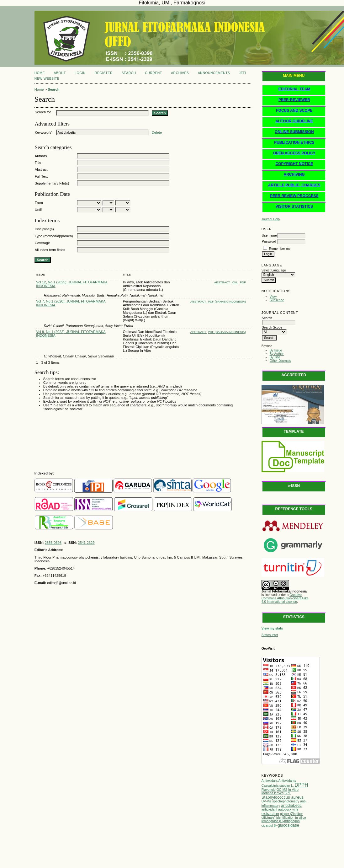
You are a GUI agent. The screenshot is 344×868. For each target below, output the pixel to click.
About (60, 73)
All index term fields (50, 250)
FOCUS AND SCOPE (294, 110)
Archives (180, 73)
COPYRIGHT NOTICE (294, 164)
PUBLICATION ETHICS (294, 142)
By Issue (276, 350)
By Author (277, 354)
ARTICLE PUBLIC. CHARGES (294, 185)
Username (269, 236)
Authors (41, 156)
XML (235, 282)
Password (269, 241)
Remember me (280, 249)
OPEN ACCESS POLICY (294, 153)
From (39, 203)
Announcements (214, 73)
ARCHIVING (294, 174)
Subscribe (277, 300)
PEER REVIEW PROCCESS (294, 196)
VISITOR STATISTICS (294, 206)
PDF (243, 282)
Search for (43, 112)
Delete (157, 132)
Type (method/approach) (54, 236)
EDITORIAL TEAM (294, 89)
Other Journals (280, 361)
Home (40, 73)
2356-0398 (53, 543)
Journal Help (271, 219)
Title (38, 163)
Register (104, 73)
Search (129, 73)
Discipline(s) (44, 229)
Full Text (41, 176)
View (273, 297)
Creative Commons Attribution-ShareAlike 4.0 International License (285, 598)
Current (153, 73)
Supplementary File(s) (52, 183)
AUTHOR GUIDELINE (294, 121)
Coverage (42, 243)
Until (38, 210)
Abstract (41, 169)
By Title (275, 357)
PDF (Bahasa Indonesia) (227, 301)
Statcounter (270, 635)
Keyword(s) (44, 132)
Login (80, 73)
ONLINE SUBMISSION (294, 132)
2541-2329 (86, 543)
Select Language (274, 270)
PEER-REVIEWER (294, 100)
